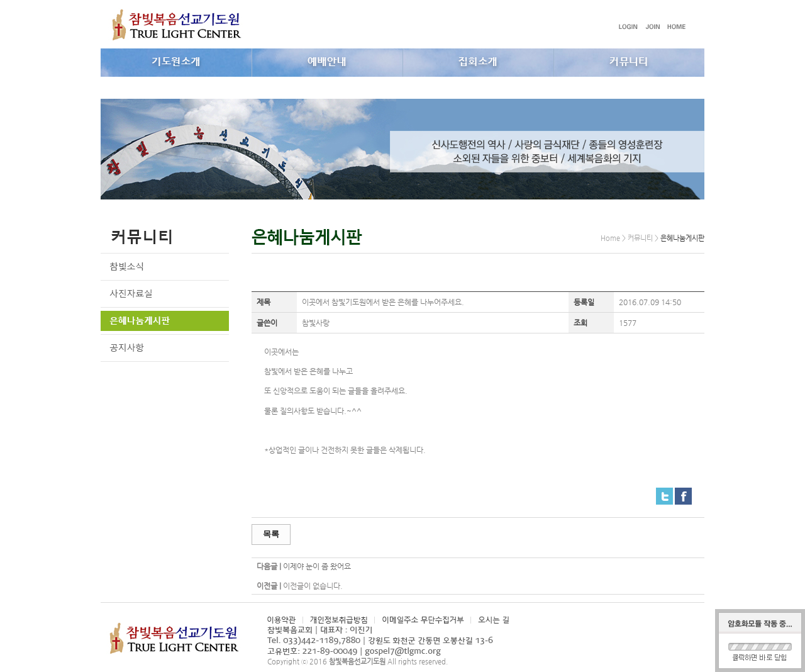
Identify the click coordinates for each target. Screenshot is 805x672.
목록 (271, 534)
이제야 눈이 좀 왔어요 (317, 566)
